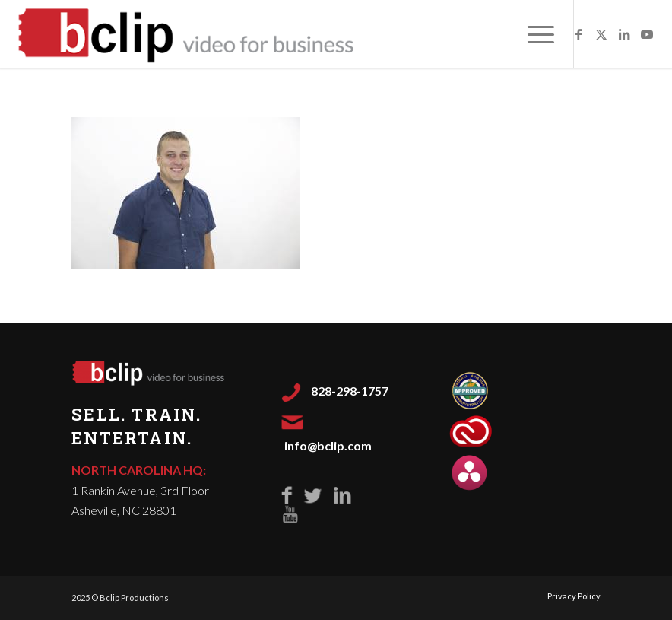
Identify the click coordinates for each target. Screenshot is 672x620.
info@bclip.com (328, 445)
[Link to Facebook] (578, 34)
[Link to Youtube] (647, 34)
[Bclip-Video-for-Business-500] (188, 34)
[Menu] (533, 34)
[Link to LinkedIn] (624, 34)
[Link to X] (601, 34)
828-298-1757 (350, 391)
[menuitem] (533, 34)
